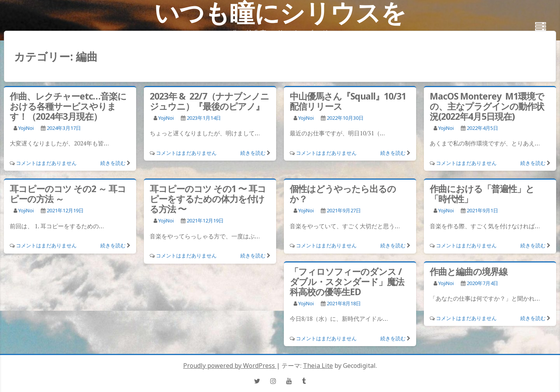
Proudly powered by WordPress (230, 366)
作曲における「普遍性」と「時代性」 (482, 194)
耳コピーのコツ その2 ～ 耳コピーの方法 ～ (68, 194)
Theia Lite (318, 366)
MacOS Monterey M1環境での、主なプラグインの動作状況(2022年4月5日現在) (487, 106)
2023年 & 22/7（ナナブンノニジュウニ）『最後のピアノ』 (209, 101)
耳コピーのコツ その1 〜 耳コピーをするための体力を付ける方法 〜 (208, 199)
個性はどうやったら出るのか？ (343, 194)
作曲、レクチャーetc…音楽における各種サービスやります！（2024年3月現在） (68, 106)
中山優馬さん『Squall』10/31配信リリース (348, 101)
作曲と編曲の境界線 (469, 271)
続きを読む (113, 163)
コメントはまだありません (46, 163)
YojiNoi (26, 128)
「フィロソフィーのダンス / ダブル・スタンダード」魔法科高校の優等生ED (347, 282)
